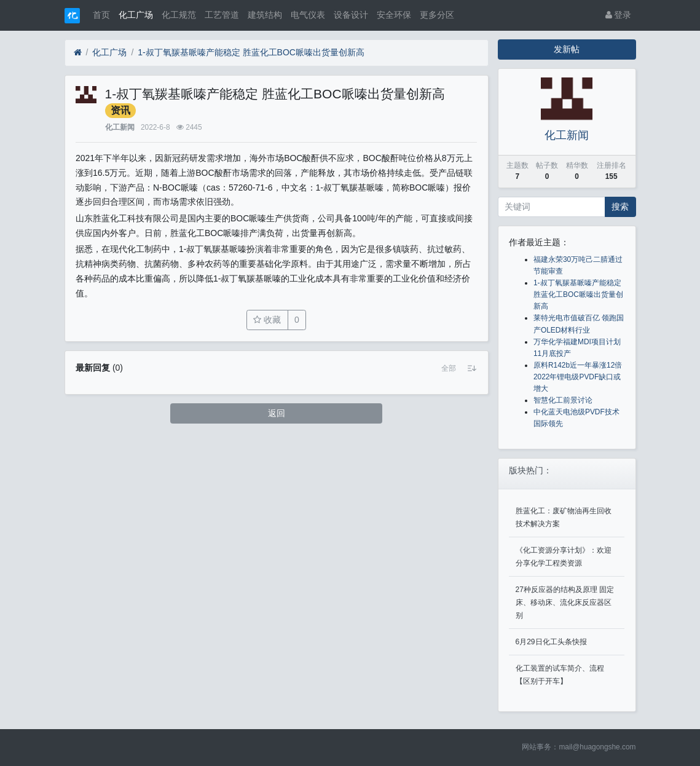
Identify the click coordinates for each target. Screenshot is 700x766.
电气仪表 (308, 15)
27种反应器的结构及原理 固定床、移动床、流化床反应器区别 (565, 602)
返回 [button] (277, 413)
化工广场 (136, 15)
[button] (449, 368)
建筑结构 (265, 15)
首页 (101, 15)
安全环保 (394, 15)
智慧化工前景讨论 (563, 400)
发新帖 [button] (567, 49)
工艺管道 (222, 15)
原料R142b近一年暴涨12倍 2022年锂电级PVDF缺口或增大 (578, 377)
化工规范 (179, 15)
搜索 (620, 207)
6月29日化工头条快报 (551, 642)
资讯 (120, 110)
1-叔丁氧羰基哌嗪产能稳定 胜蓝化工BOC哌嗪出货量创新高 (251, 52)
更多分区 (437, 15)
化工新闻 (120, 127)
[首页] (78, 53)
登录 (619, 15)
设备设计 (351, 15)
